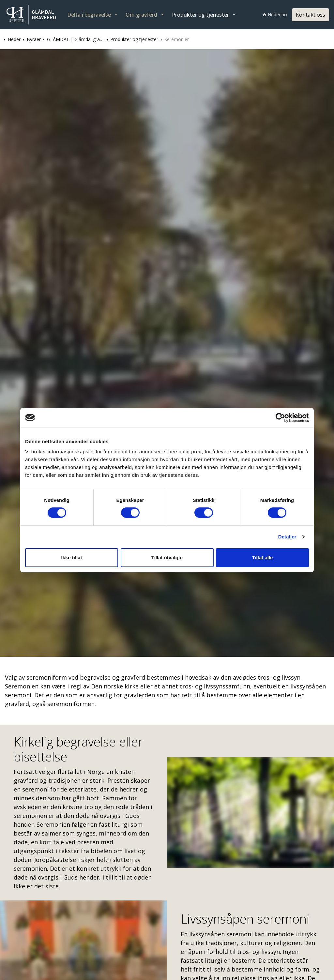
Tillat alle (263, 558)
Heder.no (275, 15)
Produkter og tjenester (200, 15)
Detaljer (287, 537)
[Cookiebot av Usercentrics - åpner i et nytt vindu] (280, 417)
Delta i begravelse (89, 15)
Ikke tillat (71, 558)
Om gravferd (141, 15)
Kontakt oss (311, 15)
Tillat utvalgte (167, 558)
